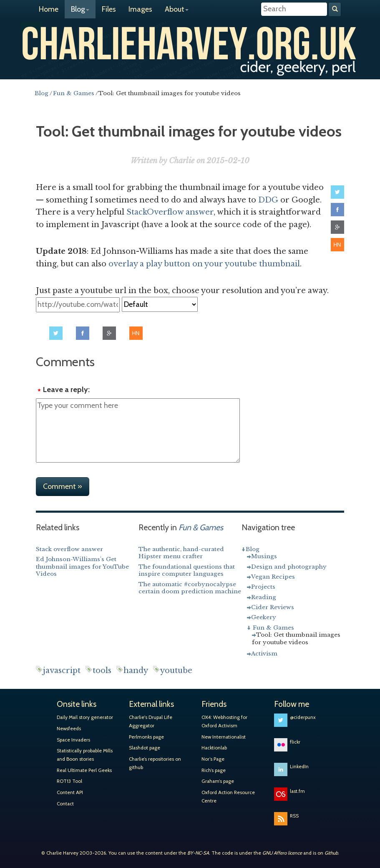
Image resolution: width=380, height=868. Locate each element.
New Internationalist (224, 737)
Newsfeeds (69, 729)
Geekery (264, 617)
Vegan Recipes (273, 577)
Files (109, 9)
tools (102, 671)
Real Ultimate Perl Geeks (84, 770)
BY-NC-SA (198, 853)
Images (140, 9)
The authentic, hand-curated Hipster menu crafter (181, 553)
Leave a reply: (66, 390)
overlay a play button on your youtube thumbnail (204, 264)
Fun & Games (273, 628)
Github (331, 853)
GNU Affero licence (282, 853)
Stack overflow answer (69, 549)
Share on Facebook (337, 210)
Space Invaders (73, 740)
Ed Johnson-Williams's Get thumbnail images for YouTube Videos (82, 567)
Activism (264, 654)
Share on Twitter (337, 192)
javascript (62, 671)
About (177, 9)
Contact (65, 804)
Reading (264, 597)
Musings (264, 556)
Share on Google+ (337, 227)
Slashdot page (145, 748)
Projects (263, 587)
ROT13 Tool (69, 781)
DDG (268, 200)
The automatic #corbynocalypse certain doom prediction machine (190, 588)
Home (49, 9)
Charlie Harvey (190, 41)
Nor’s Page (213, 759)
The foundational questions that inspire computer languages (187, 571)
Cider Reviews (273, 607)
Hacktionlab (214, 748)
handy (136, 671)
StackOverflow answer (170, 212)
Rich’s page (214, 770)
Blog (80, 9)
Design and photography (289, 567)
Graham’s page (218, 781)
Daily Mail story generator (85, 717)
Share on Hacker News (337, 245)
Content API (70, 792)
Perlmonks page (146, 737)
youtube (176, 671)
